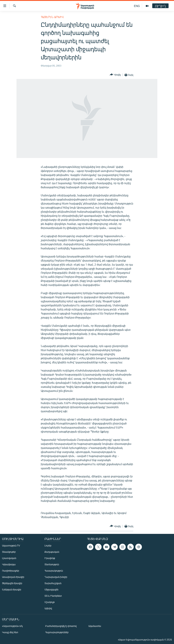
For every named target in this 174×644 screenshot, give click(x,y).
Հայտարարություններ (57, 632)
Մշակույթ (50, 602)
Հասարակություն (54, 571)
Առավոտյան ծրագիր (13, 577)
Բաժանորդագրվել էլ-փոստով (61, 626)
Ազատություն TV (11, 545)
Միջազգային (51, 589)
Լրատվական (9, 558)
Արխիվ (48, 608)
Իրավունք (50, 558)
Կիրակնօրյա (9, 564)
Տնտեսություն (52, 564)
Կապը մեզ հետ (10, 632)
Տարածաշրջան (53, 583)
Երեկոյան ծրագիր (12, 589)
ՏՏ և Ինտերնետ (53, 596)
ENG (137, 6)
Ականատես (95, 626)
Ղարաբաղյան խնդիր (56, 577)
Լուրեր (48, 545)
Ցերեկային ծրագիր (12, 583)
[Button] (115, 75)
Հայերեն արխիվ (52, 17)
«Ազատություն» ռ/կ (12, 626)
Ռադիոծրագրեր (11, 571)
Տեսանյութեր (9, 552)
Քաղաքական (52, 552)
